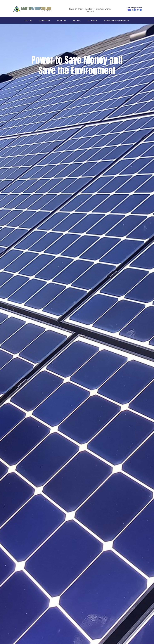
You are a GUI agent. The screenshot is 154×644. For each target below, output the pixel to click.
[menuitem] (28, 21)
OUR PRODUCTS (45, 21)
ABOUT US (77, 21)
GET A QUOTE (92, 21)
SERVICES (28, 21)
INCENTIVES (62, 21)
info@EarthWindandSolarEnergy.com (117, 21)
